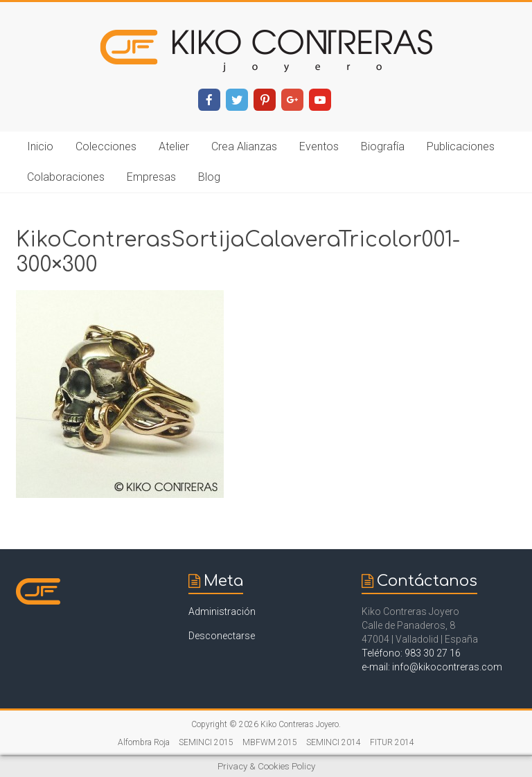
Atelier (174, 146)
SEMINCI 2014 (334, 742)
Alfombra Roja (144, 742)
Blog (209, 177)
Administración (222, 611)
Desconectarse (222, 636)
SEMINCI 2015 (206, 742)
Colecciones (106, 146)
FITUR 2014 (392, 742)
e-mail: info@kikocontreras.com (432, 667)
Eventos (319, 146)
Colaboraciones (66, 177)
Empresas (151, 177)
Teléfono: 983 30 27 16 (411, 653)
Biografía (383, 146)
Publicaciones (461, 146)
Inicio (40, 146)
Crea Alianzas (244, 146)
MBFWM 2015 (270, 742)
